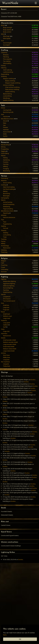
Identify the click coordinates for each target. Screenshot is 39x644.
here (5, 635)
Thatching (4, 252)
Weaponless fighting (9, 281)
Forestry (6, 162)
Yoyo (5, 222)
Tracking (4, 239)
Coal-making (5, 153)
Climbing (4, 250)
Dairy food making (9, 187)
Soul (2, 41)
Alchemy (4, 215)
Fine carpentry (8, 59)
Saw (4, 125)
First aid (6, 228)
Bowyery (6, 55)
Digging (3, 151)
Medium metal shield (10, 349)
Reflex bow (6, 357)
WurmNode (10, 3)
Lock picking (7, 235)
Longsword (7, 297)
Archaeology (5, 246)
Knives (3, 108)
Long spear (7, 323)
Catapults (6, 364)
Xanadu (31, 447)
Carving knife (7, 110)
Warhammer (7, 336)
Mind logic (6, 36)
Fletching (6, 57)
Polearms (4, 320)
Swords (3, 294)
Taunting (6, 290)
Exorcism (4, 272)
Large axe (6, 307)
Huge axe (6, 310)
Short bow (6, 355)
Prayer (3, 267)
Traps (5, 237)
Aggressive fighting (9, 284)
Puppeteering (7, 224)
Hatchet (6, 117)
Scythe (5, 136)
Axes (2, 114)
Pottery (3, 65)
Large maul (7, 318)
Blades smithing (10, 81)
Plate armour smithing (12, 89)
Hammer (6, 130)
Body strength (8, 28)
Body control (7, 32)
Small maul (6, 314)
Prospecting (5, 149)
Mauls (3, 312)
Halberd (6, 325)
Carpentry (4, 52)
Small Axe (6, 305)
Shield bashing (8, 292)
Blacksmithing (7, 94)
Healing (3, 226)
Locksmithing (7, 96)
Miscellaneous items (7, 119)
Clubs (3, 329)
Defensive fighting (9, 286)
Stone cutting (7, 183)
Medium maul (7, 316)
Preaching (4, 265)
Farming (6, 164)
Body (3, 25)
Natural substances (9, 217)
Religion (4, 261)
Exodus (33, 380)
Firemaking (5, 178)
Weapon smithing (9, 79)
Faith (3, 263)
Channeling (5, 269)
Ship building (7, 63)
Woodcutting (5, 145)
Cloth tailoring (8, 70)
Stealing (6, 233)
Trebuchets (7, 366)
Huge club (6, 331)
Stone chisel (7, 132)
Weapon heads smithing (13, 83)
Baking (5, 191)
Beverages (6, 196)
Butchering (7, 193)
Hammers (4, 333)
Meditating (7, 207)
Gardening (6, 160)
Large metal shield (9, 351)
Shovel (5, 121)
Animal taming (8, 202)
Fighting (4, 279)
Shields (3, 338)
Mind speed (7, 38)
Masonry (4, 180)
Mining (3, 147)
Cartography (5, 198)
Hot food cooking (9, 189)
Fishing (5, 158)
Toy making (7, 61)
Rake (5, 123)
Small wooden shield (9, 340)
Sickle (5, 134)
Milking (5, 166)
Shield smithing (10, 92)
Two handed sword (9, 301)
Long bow (6, 360)
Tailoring (4, 68)
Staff (5, 327)
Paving (3, 241)
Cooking (4, 185)
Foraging (6, 169)
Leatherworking (8, 72)
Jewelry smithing (8, 100)
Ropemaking (5, 74)
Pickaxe (5, 127)
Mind (3, 34)
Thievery (4, 230)
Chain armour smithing (12, 87)
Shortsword (7, 299)
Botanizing (6, 171)
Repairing (6, 213)
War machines (5, 362)
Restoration (7, 248)
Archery (3, 353)
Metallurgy (6, 98)
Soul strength (7, 43)
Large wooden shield (10, 344)
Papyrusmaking (8, 209)
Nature (3, 156)
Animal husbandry (9, 204)
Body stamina (7, 30)
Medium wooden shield (10, 342)
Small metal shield (9, 347)
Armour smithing (8, 85)
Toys (2, 220)
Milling (3, 243)
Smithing (4, 76)
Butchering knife (8, 112)
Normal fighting (8, 288)
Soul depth (6, 45)
